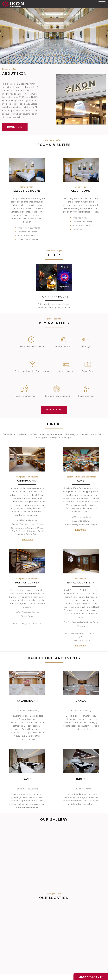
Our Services (54, 410)
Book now (15, 127)
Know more (27, 539)
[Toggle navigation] (102, 4)
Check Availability (91, 977)
